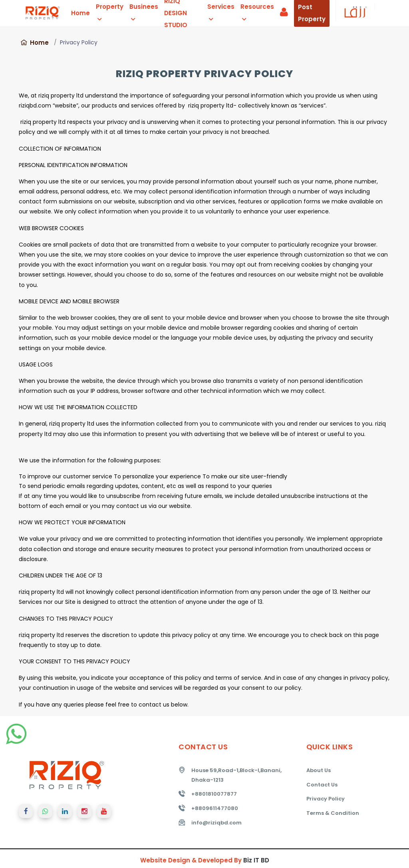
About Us (319, 770)
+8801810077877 (214, 794)
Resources (257, 12)
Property (110, 12)
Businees (144, 12)
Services (221, 12)
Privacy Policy (326, 799)
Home (80, 13)
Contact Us (322, 785)
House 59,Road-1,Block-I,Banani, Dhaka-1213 (236, 775)
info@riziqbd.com (216, 823)
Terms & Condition (333, 813)
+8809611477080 (215, 808)
